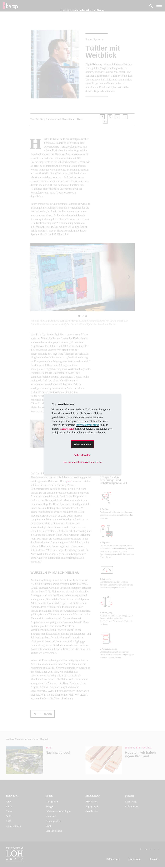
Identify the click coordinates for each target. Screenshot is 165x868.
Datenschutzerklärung (87, 425)
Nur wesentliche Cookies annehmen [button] (82, 462)
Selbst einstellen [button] (82, 455)
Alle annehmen (82, 444)
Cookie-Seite (67, 429)
